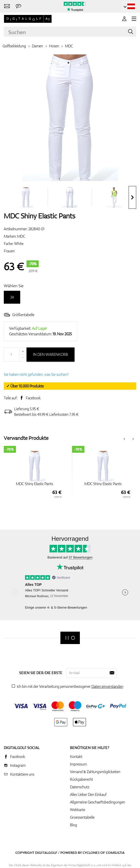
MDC (69, 46)
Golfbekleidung (14, 46)
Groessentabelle (82, 817)
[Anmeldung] (124, 19)
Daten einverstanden (107, 686)
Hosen (54, 46)
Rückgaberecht (81, 779)
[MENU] (134, 19)
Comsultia (115, 853)
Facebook (33, 398)
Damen (37, 46)
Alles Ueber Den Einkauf (88, 794)
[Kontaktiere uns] (7, 6)
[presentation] (132, 197)
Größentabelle (19, 315)
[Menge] (15, 355)
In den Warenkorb (51, 354)
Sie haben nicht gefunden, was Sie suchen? (36, 374)
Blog (74, 825)
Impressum (78, 764)
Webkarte (78, 810)
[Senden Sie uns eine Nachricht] (19, 6)
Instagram (18, 765)
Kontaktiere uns (22, 774)
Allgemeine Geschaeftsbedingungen (98, 802)
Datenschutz (80, 787)
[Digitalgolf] (70, 638)
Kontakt (76, 757)
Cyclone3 (91, 853)
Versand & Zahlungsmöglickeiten (95, 772)
